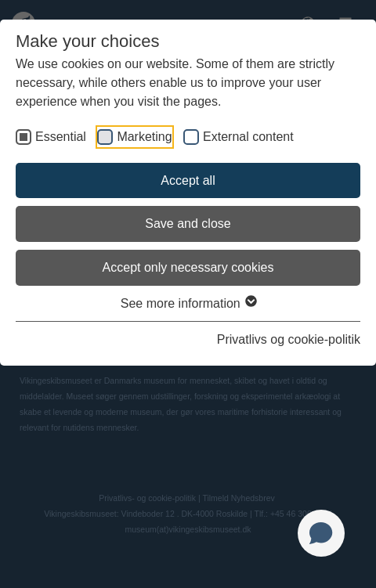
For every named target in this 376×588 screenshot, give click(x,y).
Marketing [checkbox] (144, 137)
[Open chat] (321, 533)
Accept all (188, 180)
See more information (188, 303)
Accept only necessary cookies (188, 267)
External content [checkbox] (248, 137)
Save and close (188, 224)
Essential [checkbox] (61, 137)
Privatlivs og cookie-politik (289, 339)
